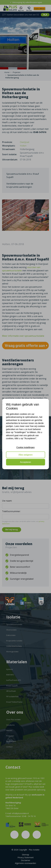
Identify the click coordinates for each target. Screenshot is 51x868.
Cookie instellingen (25, 447)
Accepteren (26, 462)
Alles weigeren (25, 455)
